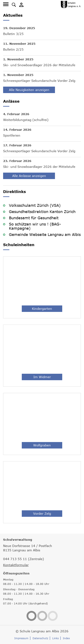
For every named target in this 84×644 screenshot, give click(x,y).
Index (66, 638)
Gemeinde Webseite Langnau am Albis (45, 234)
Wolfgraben (42, 445)
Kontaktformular (16, 565)
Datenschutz (40, 638)
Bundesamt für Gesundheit (34, 218)
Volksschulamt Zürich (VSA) (35, 205)
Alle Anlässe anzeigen (29, 176)
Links (55, 638)
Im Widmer (42, 377)
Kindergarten (42, 309)
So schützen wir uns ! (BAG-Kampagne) (35, 226)
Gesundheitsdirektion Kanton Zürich (42, 212)
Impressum (21, 638)
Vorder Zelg (42, 513)
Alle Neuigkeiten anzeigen (29, 90)
